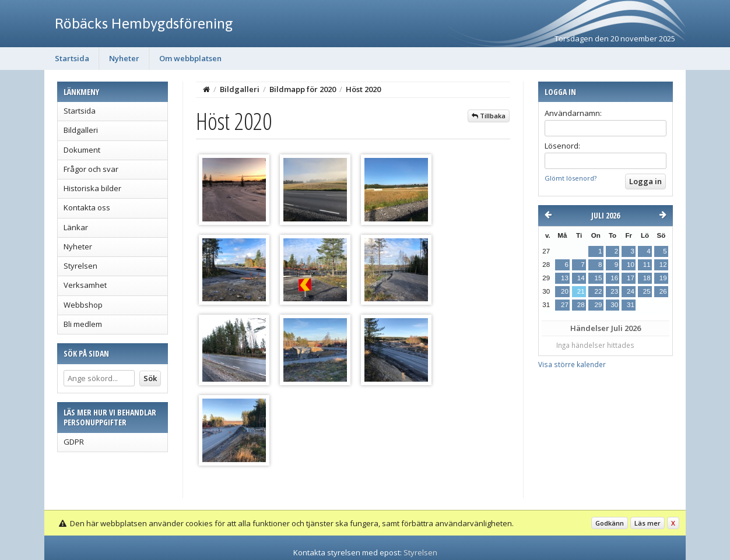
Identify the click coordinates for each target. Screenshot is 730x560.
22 (598, 291)
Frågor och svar (91, 169)
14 (581, 278)
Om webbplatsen (190, 58)
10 (631, 265)
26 (663, 291)
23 (614, 291)
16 (614, 278)
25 (647, 291)
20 (565, 291)
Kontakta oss (87, 207)
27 (565, 305)
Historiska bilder (92, 188)
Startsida (72, 58)
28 (581, 305)
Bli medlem (83, 324)
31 (631, 305)
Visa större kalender (572, 364)
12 (663, 265)
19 (663, 278)
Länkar (76, 227)
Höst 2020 (363, 89)
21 (581, 291)
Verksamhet (85, 285)
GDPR (74, 442)
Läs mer (647, 523)
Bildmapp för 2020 (303, 89)
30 (614, 305)
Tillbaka (489, 116)
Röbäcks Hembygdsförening (144, 23)
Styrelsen (80, 266)
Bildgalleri (81, 130)
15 (598, 278)
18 (647, 278)
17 (631, 278)
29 (598, 305)
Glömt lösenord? (571, 178)
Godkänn (610, 523)
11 (647, 265)
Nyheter (124, 58)
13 (565, 278)
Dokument (82, 150)
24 (631, 291)
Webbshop (83, 305)
